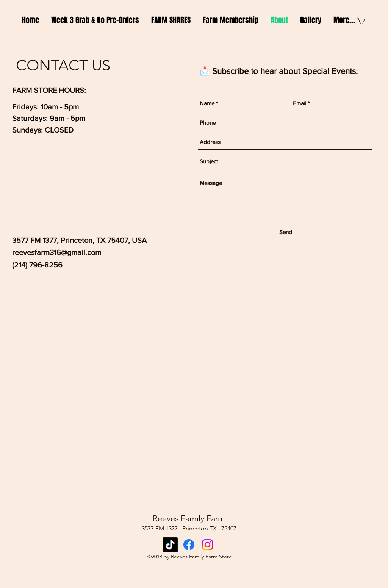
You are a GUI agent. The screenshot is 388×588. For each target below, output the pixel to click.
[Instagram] (207, 545)
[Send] (286, 232)
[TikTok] (170, 545)
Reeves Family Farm (189, 518)
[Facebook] (189, 545)
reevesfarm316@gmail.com (57, 252)
